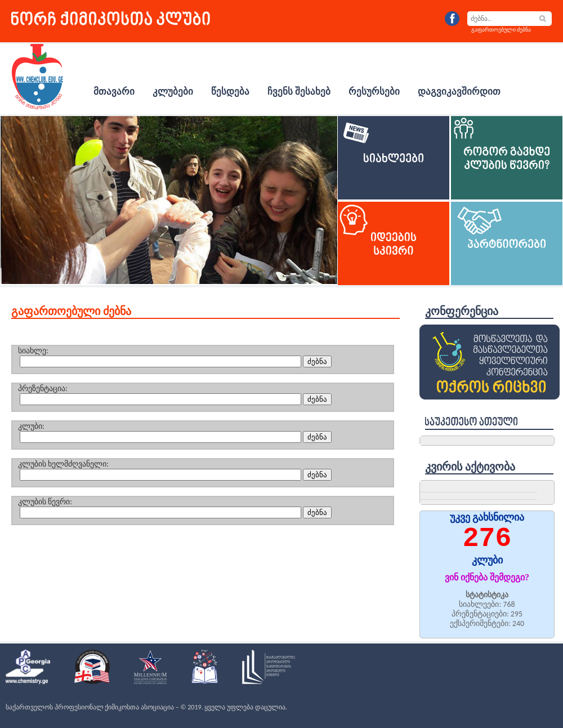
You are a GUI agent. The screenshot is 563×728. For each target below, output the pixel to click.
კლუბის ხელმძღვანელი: (63, 464)
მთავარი (114, 92)
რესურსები (374, 92)
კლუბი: (31, 426)
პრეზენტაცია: (43, 389)
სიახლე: (33, 351)
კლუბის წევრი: (45, 502)
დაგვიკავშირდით (459, 92)
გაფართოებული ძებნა (501, 30)
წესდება (230, 92)
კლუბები (173, 92)
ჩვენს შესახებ (299, 92)
